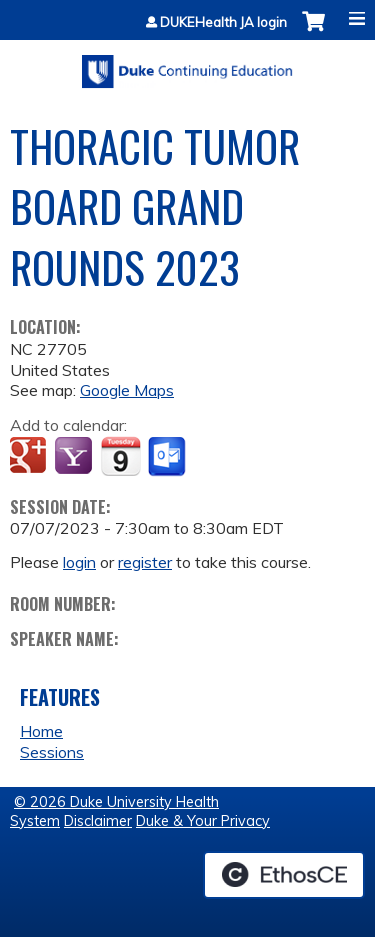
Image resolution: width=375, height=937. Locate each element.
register (145, 562)
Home (41, 731)
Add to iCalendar (120, 456)
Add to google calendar (30, 457)
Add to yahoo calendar (75, 457)
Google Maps (127, 390)
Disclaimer (98, 821)
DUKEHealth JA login (223, 22)
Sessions (52, 752)
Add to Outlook (168, 457)
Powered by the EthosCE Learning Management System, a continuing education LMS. (284, 875)
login (79, 562)
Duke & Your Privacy (203, 821)
